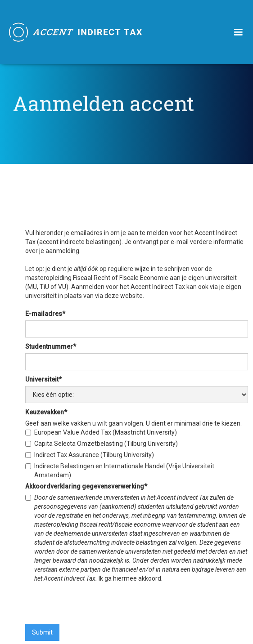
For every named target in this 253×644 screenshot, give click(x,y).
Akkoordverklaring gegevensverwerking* (86, 486)
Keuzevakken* (46, 412)
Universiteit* (43, 379)
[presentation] (94, 603)
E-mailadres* (45, 314)
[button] (238, 32)
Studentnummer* (51, 346)
